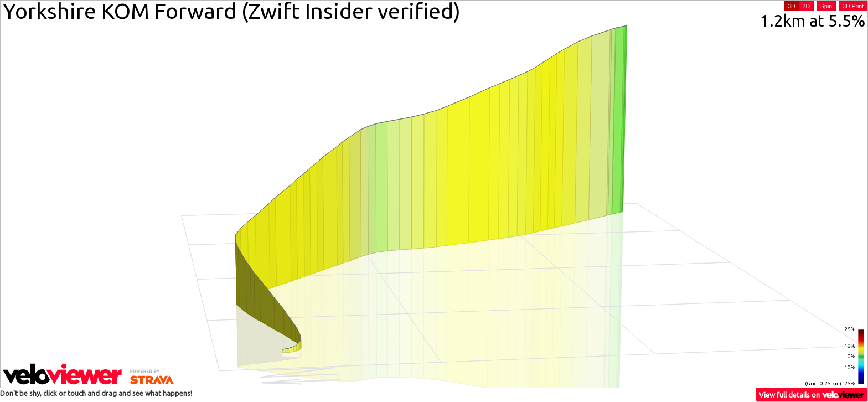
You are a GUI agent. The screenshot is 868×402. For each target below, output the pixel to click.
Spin (826, 6)
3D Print (853, 6)
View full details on (812, 395)
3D (791, 6)
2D (806, 6)
